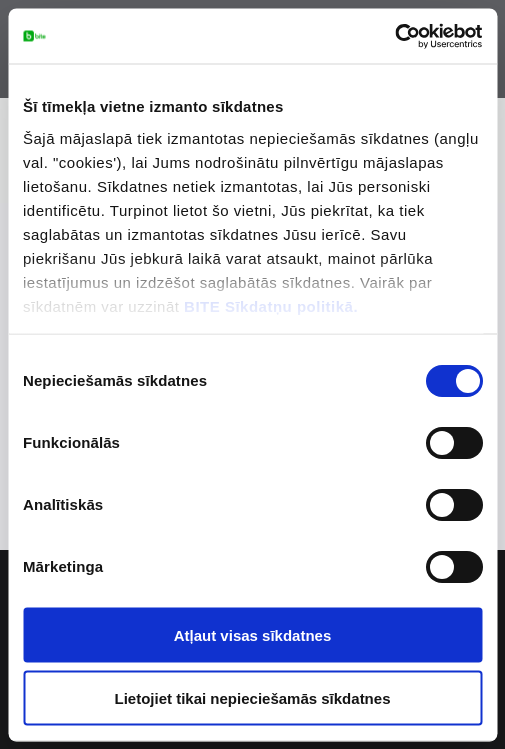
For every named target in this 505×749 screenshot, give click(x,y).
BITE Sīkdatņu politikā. (271, 305)
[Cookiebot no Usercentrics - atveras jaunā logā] (394, 36)
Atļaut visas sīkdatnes (253, 635)
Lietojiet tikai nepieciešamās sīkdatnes (253, 697)
